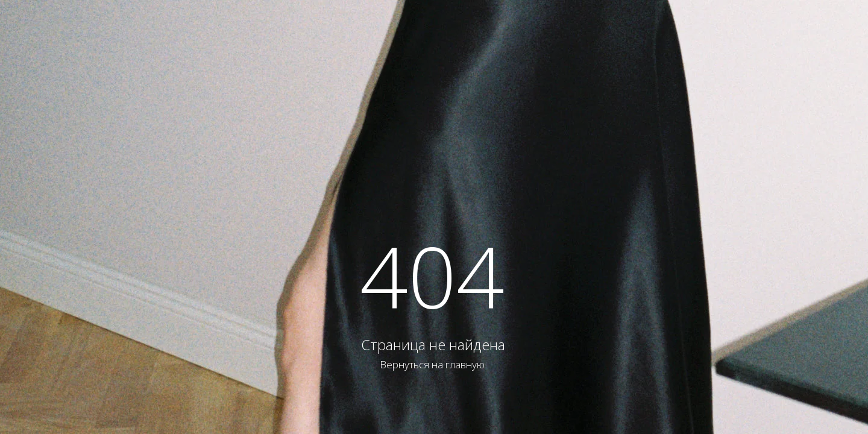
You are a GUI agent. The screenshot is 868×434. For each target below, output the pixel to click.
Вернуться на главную (432, 364)
